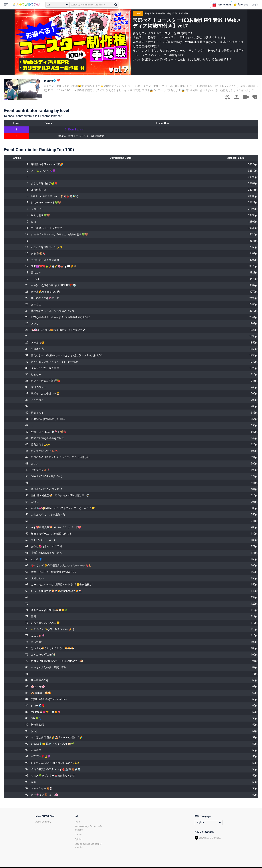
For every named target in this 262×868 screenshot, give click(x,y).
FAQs (77, 822)
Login (255, 5)
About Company (43, 822)
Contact (78, 835)
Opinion (78, 839)
